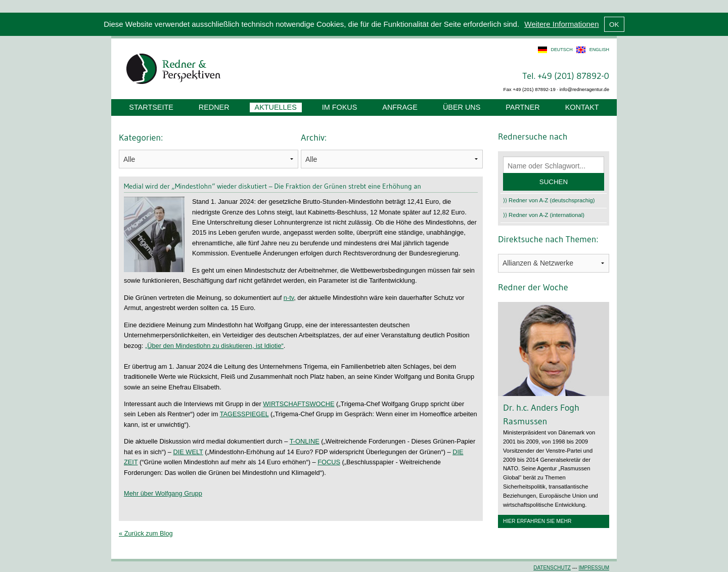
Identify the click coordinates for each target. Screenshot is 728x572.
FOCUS (329, 462)
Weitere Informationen (561, 24)
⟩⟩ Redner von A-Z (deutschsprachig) (549, 200)
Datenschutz (552, 568)
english (599, 50)
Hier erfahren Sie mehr (537, 521)
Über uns (462, 107)
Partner (522, 107)
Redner (214, 107)
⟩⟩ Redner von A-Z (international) (544, 215)
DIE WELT (188, 452)
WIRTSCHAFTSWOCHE (299, 404)
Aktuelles (276, 107)
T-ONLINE (305, 441)
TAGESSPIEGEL (244, 414)
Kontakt (582, 107)
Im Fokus (340, 107)
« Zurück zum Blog (146, 533)
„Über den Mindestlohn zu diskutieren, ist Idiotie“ (214, 346)
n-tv (289, 298)
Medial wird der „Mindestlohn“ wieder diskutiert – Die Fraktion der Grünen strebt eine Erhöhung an (272, 186)
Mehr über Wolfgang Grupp (163, 493)
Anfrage (400, 107)
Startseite (151, 107)
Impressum (594, 568)
